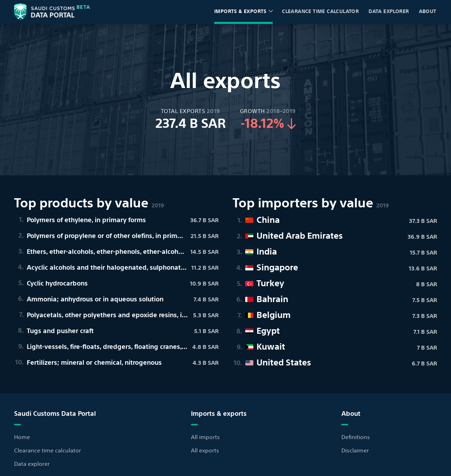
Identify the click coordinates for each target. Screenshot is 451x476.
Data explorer (389, 11)
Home (22, 437)
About (430, 15)
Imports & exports (240, 11)
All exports (205, 450)
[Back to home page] (44, 12)
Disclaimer (355, 450)
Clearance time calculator (320, 14)
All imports (205, 437)
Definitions (356, 437)
